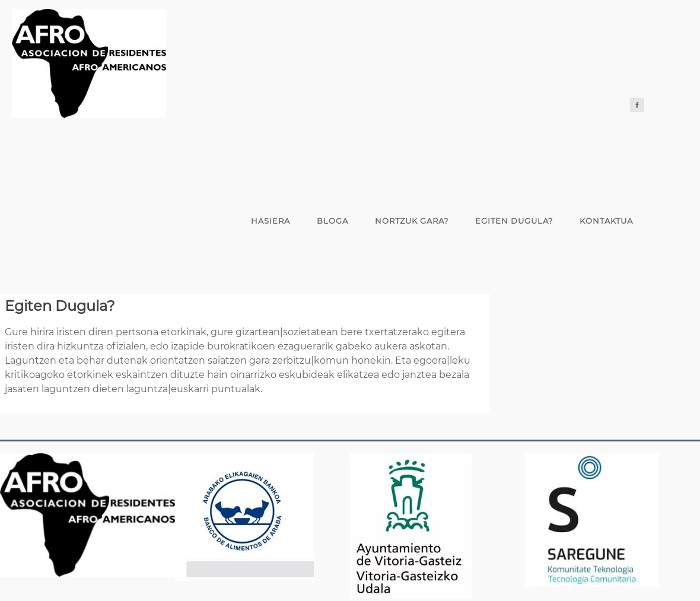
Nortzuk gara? (412, 221)
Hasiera (271, 221)
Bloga (332, 221)
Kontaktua (606, 221)
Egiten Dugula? (514, 221)
